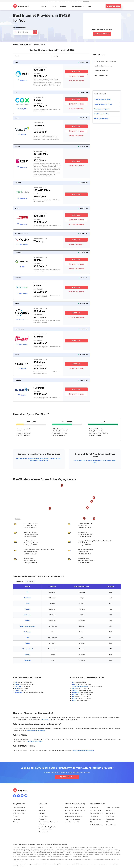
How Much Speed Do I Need (103, 66)
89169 (109, 461)
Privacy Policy (43, 816)
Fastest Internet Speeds (102, 109)
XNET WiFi (18, 686)
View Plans (76, 71)
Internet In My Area (19, 807)
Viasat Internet (95, 822)
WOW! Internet (111, 822)
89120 (90, 461)
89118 (99, 461)
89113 (95, 463)
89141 (95, 461)
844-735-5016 (114, 6)
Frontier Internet (95, 819)
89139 (85, 461)
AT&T (28, 592)
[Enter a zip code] (25, 32)
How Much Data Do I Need (102, 99)
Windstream (110, 816)
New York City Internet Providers (75, 810)
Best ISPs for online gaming (36, 730)
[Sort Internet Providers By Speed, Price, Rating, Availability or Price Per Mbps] (71, 56)
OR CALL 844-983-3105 (76, 136)
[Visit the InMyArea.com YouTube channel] (26, 796)
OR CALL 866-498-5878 (76, 225)
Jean (60, 458)
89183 (76, 461)
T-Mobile (27, 609)
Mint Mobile (28, 615)
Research (16, 816)
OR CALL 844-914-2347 (76, 166)
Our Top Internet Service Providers (105, 61)
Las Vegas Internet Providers (73, 816)
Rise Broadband (28, 649)
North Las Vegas (22, 458)
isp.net (17, 688)
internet (44, 6)
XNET (28, 638)
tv (53, 6)
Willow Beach (34, 460)
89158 (104, 461)
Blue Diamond (44, 458)
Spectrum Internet (96, 810)
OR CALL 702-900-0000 (76, 317)
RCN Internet (110, 813)
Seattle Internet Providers (73, 822)
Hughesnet (18, 692)
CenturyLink (28, 632)
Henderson (31, 458)
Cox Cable (27, 598)
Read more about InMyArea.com (83, 750)
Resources (16, 819)
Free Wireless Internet (101, 71)
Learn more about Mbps (35, 741)
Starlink (27, 655)
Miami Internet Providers (72, 819)
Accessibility (43, 819)
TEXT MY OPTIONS (76, 76)
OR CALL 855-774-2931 (76, 368)
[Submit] (35, 32)
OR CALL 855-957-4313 (76, 81)
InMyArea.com (22, 844)
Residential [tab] (19, 582)
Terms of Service (44, 832)
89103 (114, 461)
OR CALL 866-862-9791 (76, 244)
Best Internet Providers (101, 114)
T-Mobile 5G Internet (97, 825)
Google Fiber (110, 819)
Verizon (28, 620)
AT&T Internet (95, 807)
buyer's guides (77, 6)
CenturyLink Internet (97, 813)
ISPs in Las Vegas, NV (101, 75)
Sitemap (16, 822)
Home (41, 807)
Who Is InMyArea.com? (101, 119)
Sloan (37, 458)
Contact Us (42, 813)
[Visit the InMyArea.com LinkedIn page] (22, 796)
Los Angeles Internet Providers (74, 807)
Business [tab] (30, 582)
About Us (42, 810)
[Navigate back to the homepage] (21, 6)
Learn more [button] (86, 1)
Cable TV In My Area (20, 810)
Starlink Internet (111, 825)
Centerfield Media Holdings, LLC (57, 844)
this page (45, 720)
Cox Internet (94, 816)
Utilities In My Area (19, 813)
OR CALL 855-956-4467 (76, 109)
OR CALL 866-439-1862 (76, 292)
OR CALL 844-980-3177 (76, 269)
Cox (16, 682)
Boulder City (54, 458)
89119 (80, 461)
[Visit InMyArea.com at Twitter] (18, 796)
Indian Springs (44, 460)
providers (63, 6)
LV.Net (28, 643)
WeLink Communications (28, 626)
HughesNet (27, 660)
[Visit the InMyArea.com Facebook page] (15, 796)
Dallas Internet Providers (72, 813)
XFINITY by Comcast (113, 807)
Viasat (27, 603)
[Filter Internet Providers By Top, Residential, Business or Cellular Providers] (32, 56)
